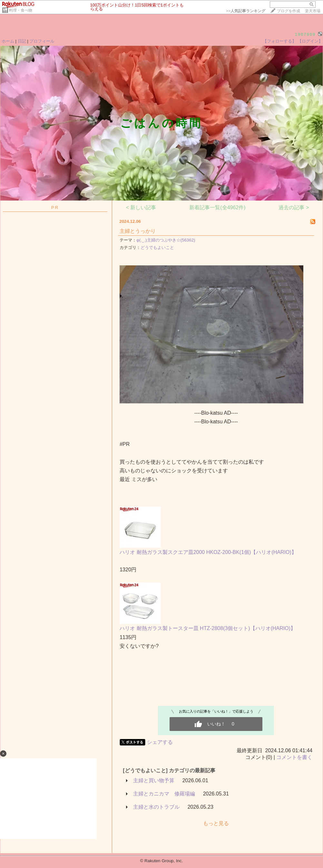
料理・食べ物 (21, 10)
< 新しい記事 (141, 207)
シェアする (160, 742)
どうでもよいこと (157, 247)
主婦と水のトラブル (156, 807)
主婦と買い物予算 (154, 780)
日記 (22, 41)
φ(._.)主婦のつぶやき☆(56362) (166, 240)
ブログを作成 (289, 11)
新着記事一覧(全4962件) (217, 207)
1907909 (305, 34)
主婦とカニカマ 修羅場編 (164, 794)
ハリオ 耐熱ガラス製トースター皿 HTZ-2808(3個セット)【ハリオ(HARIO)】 (208, 628)
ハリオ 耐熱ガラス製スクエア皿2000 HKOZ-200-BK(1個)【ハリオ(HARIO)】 (208, 552)
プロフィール (42, 41)
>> (246, 11)
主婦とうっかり (138, 231)
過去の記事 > (294, 207)
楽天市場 (313, 11)
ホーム (8, 41)
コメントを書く (294, 757)
